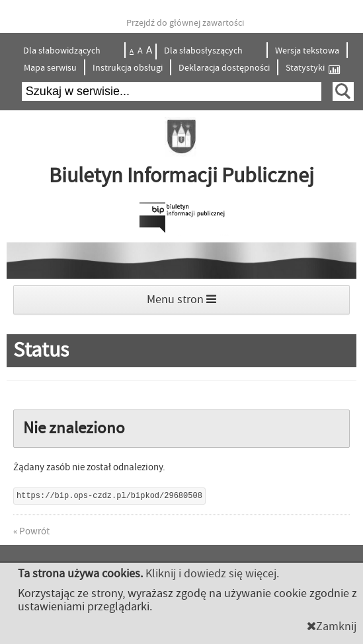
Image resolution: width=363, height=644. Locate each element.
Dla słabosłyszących (204, 51)
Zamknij (332, 626)
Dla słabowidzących (63, 51)
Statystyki (313, 68)
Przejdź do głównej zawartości (185, 23)
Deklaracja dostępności (224, 68)
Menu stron (181, 300)
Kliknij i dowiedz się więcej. (212, 574)
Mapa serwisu (50, 68)
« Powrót (31, 531)
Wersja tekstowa (307, 51)
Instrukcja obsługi (128, 68)
